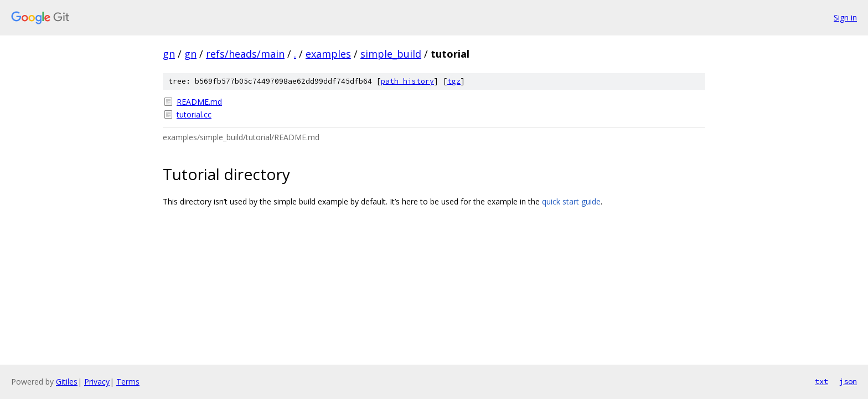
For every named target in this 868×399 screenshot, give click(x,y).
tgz (454, 81)
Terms (128, 382)
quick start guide (571, 201)
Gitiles (67, 382)
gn (169, 54)
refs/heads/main (245, 54)
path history (407, 81)
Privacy (97, 382)
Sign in (845, 17)
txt (821, 381)
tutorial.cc (194, 114)
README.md (199, 102)
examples (328, 54)
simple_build (391, 54)
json (848, 381)
